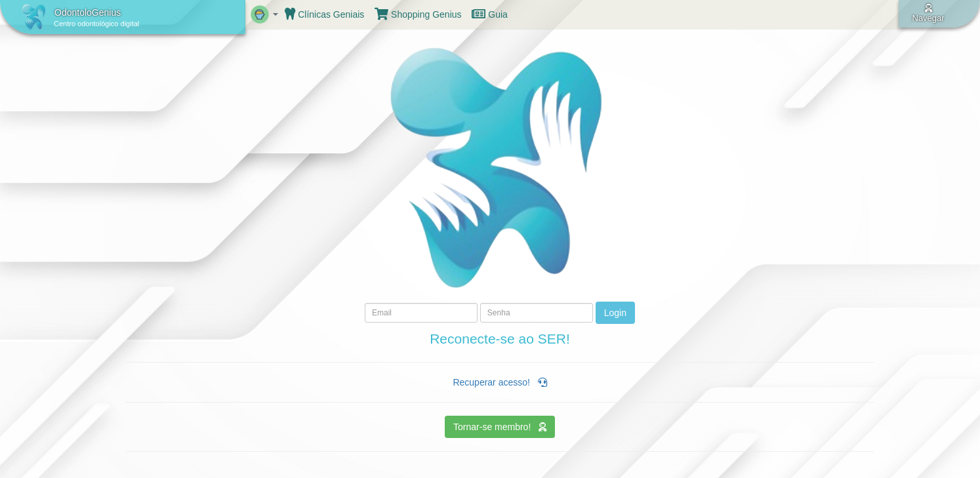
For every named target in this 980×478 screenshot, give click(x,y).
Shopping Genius (418, 14)
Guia (489, 14)
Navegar (929, 13)
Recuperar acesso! (500, 382)
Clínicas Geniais (324, 14)
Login (615, 313)
